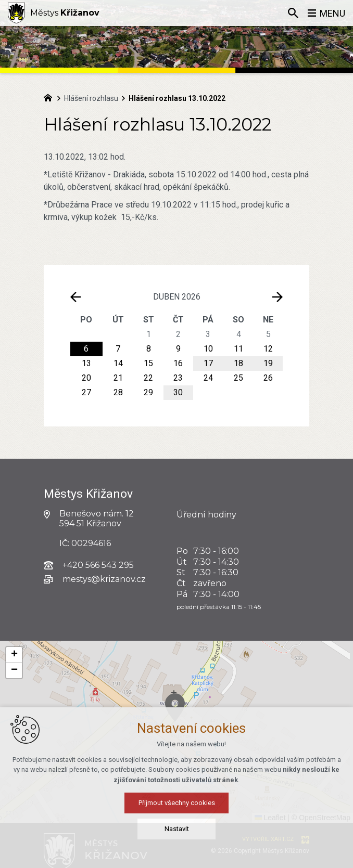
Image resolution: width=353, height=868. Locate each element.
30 (178, 392)
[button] (14, 655)
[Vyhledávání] (293, 13)
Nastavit (177, 829)
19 (268, 363)
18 (238, 363)
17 (208, 363)
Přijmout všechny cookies (177, 803)
